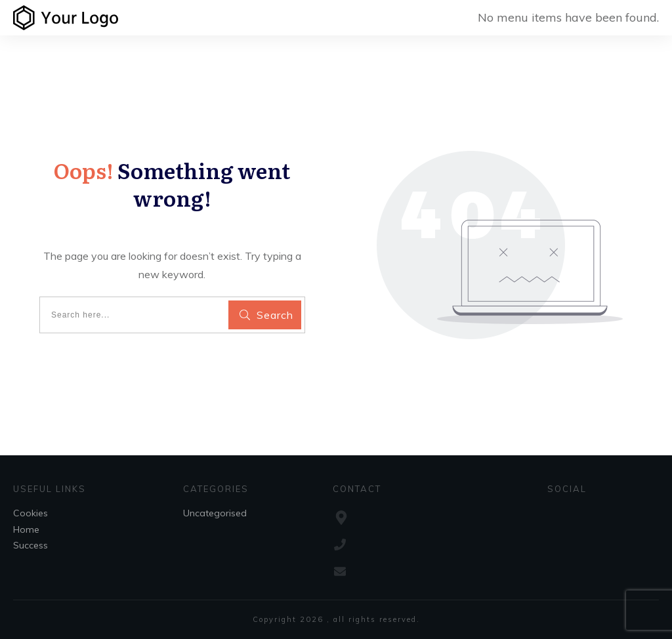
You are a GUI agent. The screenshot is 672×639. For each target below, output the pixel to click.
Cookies (31, 513)
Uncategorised (215, 513)
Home (26, 529)
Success (31, 545)
